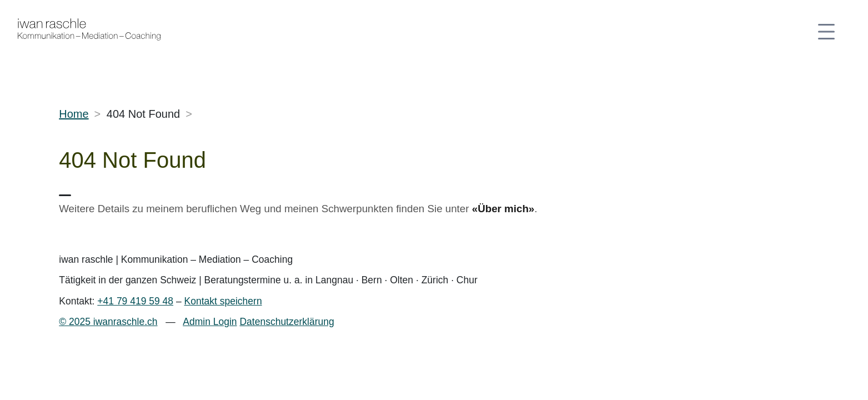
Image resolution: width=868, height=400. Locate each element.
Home (74, 114)
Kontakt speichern (223, 301)
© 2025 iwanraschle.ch (108, 322)
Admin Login (210, 322)
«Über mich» (503, 209)
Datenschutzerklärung (287, 322)
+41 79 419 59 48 (135, 301)
